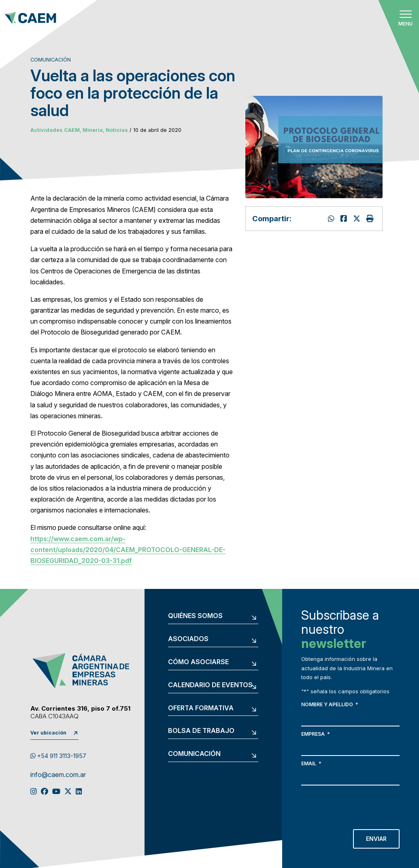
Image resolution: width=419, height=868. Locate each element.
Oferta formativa (201, 708)
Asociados (188, 639)
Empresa (316, 734)
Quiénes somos (195, 616)
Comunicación (194, 754)
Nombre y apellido (330, 704)
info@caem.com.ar (58, 775)
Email (311, 763)
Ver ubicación (48, 733)
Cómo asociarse (198, 662)
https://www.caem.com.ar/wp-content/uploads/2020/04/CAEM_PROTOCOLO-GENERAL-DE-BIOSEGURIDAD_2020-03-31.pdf (128, 550)
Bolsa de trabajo (201, 731)
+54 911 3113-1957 (58, 756)
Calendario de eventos (210, 685)
